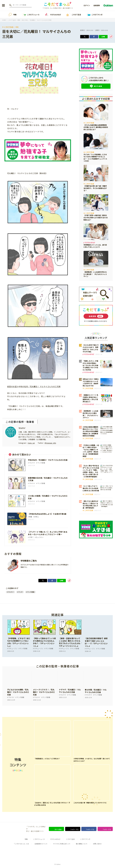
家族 (17, 27)
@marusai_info (50, 443)
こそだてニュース (30, 15)
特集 (12, 15)
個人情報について (82, 844)
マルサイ (22, 428)
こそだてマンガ (94, 15)
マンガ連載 (31, 593)
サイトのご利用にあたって (62, 844)
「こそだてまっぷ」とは (21, 844)
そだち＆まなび (53, 15)
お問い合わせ (97, 844)
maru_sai (31, 443)
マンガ (20, 593)
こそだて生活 (73, 15)
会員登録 (96, 5)
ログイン (87, 5)
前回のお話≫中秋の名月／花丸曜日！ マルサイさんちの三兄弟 (34, 386)
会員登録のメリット (41, 844)
